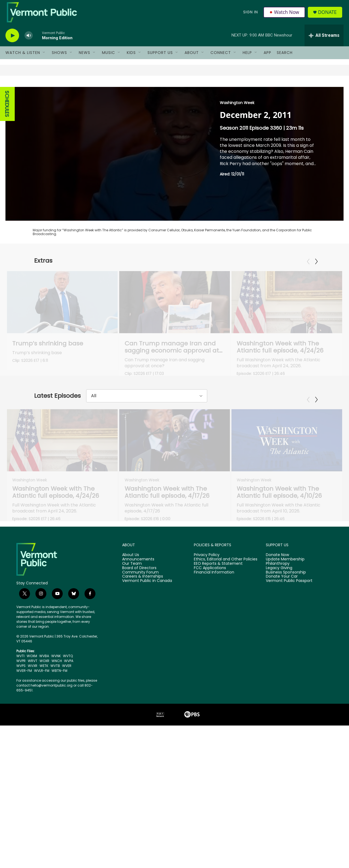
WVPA (69, 803)
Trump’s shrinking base (48, 347)
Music (109, 57)
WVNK (56, 798)
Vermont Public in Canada (147, 724)
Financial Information (214, 715)
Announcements (138, 702)
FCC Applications (210, 711)
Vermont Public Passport (289, 724)
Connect (221, 57)
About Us (131, 697)
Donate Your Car (282, 719)
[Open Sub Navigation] (44, 57)
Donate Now (277, 697)
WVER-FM (24, 813)
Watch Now (285, 14)
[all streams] (324, 40)
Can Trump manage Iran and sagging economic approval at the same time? (147, 355)
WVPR (21, 803)
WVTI (20, 798)
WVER (67, 808)
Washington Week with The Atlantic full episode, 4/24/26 (56, 581)
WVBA (44, 798)
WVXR (33, 808)
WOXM (32, 798)
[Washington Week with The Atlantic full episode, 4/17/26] (175, 529)
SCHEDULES (7, 108)
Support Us (160, 57)
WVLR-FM (42, 813)
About (192, 57)
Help (247, 57)
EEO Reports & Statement (218, 706)
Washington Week (237, 107)
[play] (12, 40)
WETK (44, 808)
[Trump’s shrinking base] (62, 306)
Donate (328, 14)
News (85, 57)
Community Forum (140, 715)
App (267, 57)
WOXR (44, 803)
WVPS (21, 808)
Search (285, 57)
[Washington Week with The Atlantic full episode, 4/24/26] (62, 529)
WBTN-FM (59, 813)
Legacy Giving (279, 711)
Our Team (132, 706)
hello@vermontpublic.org (52, 828)
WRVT (33, 803)
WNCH (57, 803)
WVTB (55, 808)
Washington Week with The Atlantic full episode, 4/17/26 (167, 581)
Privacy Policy (207, 697)
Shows (59, 57)
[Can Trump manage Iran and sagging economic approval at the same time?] (150, 306)
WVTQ (68, 798)
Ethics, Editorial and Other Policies (226, 702)
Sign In (250, 14)
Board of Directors (139, 711)
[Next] (316, 266)
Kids (131, 57)
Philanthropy (278, 706)
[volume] (29, 40)
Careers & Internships (143, 719)
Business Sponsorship (286, 715)
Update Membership (285, 702)
